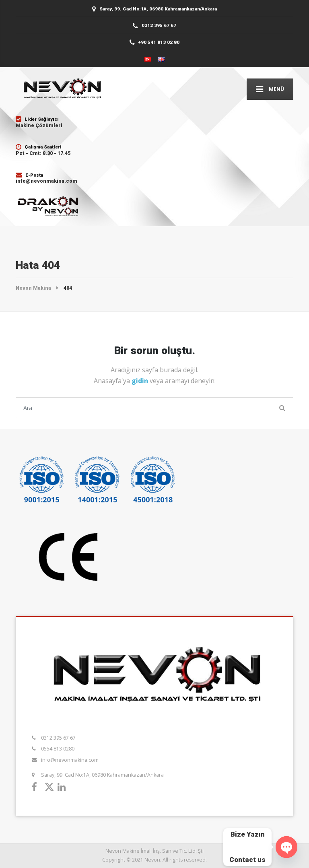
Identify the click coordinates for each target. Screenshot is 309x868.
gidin (141, 381)
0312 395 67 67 (58, 738)
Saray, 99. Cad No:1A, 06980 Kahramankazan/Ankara (102, 775)
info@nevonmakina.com (70, 760)
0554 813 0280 (58, 749)
